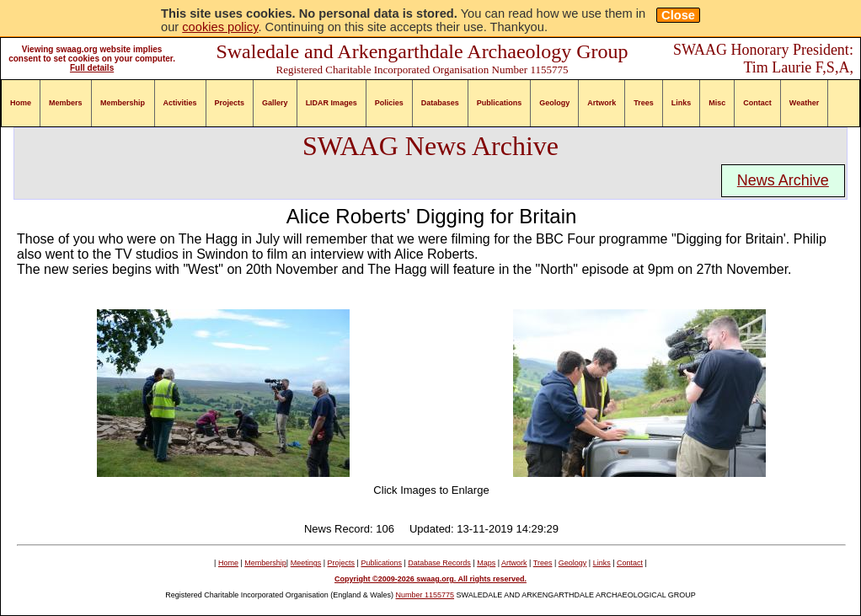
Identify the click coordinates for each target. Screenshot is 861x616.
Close (678, 15)
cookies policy (220, 27)
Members (66, 103)
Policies (389, 103)
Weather (804, 103)
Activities (180, 103)
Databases (440, 103)
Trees (644, 103)
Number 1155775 (425, 595)
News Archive (783, 180)
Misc (717, 103)
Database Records (439, 563)
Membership (123, 103)
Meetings (306, 563)
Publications (500, 103)
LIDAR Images (332, 103)
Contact (757, 103)
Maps (486, 563)
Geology (554, 103)
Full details (92, 68)
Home (21, 103)
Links (682, 103)
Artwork (602, 103)
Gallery (275, 103)
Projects (230, 103)
